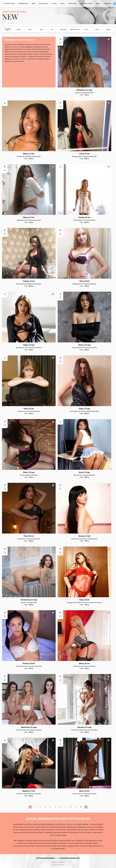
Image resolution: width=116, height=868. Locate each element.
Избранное (108, 3)
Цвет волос (64, 30)
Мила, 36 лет (84, 664)
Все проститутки (9, 3)
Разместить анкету (86, 3)
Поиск (98, 3)
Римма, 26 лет (84, 217)
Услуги (86, 30)
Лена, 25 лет (84, 281)
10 (81, 807)
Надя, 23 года (29, 345)
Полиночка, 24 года (29, 600)
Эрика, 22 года (84, 345)
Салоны (54, 3)
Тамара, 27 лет (29, 281)
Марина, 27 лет (29, 791)
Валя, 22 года (84, 472)
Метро (97, 30)
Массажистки (43, 3)
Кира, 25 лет (84, 600)
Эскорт (62, 3)
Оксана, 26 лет (84, 536)
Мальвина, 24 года (84, 90)
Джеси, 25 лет (29, 154)
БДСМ (34, 3)
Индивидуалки (23, 3)
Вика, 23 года (29, 472)
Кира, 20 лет (29, 409)
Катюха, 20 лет (29, 664)
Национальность (75, 30)
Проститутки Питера (58, 865)
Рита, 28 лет (29, 536)
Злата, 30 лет (84, 154)
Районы (108, 30)
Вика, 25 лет (84, 791)
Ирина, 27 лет (29, 217)
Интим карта (72, 3)
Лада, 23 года (84, 409)
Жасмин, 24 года (84, 727)
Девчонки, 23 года (29, 727)
